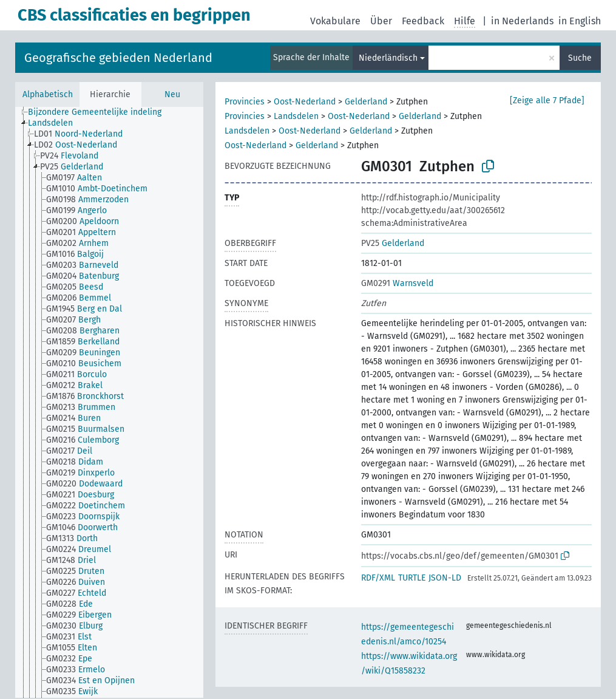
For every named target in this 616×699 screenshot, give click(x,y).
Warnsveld (397, 283)
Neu (172, 94)
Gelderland (366, 102)
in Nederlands (522, 21)
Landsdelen (296, 116)
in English (580, 21)
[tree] (109, 402)
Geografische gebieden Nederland (118, 58)
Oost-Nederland (305, 102)
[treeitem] (100, 112)
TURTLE (412, 578)
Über (381, 21)
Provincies (245, 102)
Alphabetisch (48, 94)
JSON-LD (445, 578)
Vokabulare (335, 21)
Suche (580, 58)
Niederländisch (388, 58)
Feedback (423, 21)
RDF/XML (378, 578)
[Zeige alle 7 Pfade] (547, 101)
